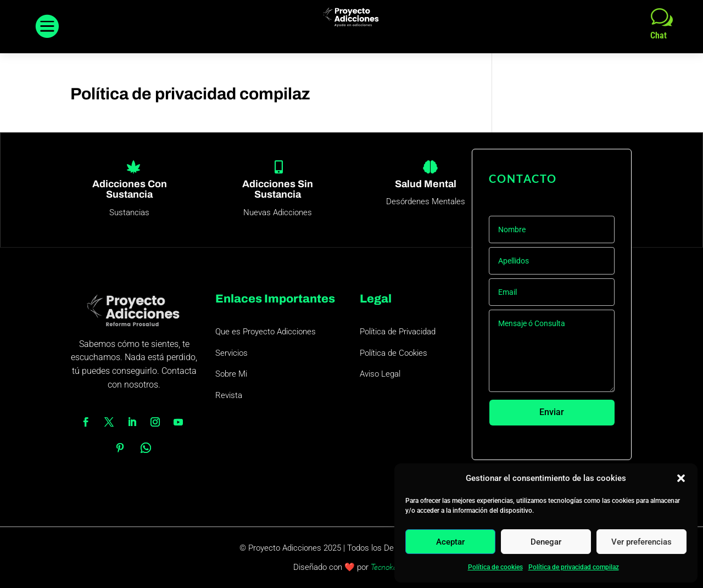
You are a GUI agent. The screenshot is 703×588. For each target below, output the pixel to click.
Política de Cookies (394, 353)
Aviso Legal (380, 374)
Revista (229, 395)
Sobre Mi (231, 374)
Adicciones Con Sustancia (130, 189)
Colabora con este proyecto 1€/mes (556, 444)
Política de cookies (495, 567)
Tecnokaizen (390, 567)
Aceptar (450, 542)
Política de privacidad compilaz (574, 567)
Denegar (546, 542)
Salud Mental (426, 184)
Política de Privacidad (398, 332)
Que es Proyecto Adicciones (266, 332)
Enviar (552, 413)
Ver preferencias (641, 542)
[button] (681, 478)
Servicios (231, 353)
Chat (659, 35)
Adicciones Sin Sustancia (278, 189)
